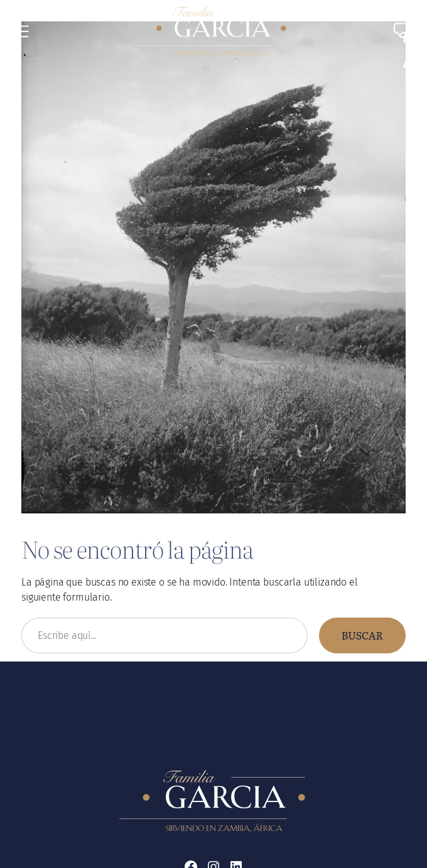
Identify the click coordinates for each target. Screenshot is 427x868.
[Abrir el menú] (23, 31)
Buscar (362, 635)
